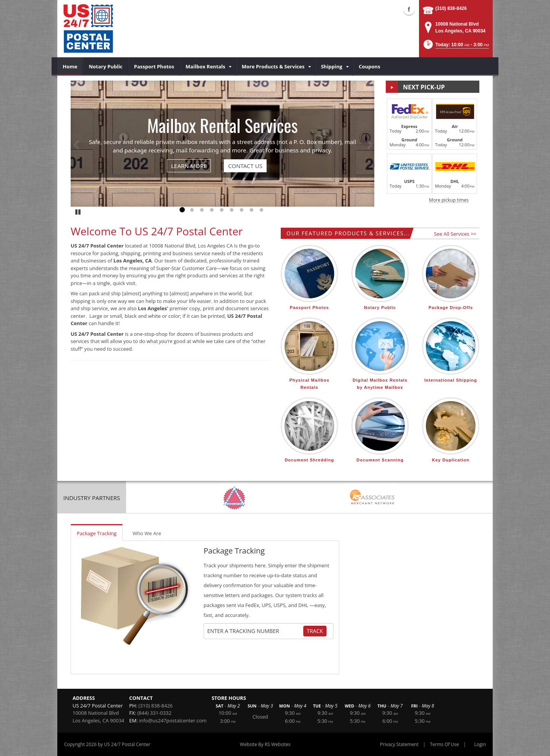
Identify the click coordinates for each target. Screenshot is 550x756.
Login (480, 744)
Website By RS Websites (265, 744)
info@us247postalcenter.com (173, 720)
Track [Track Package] (315, 631)
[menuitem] (70, 66)
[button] (456, 47)
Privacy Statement (399, 744)
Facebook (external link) (409, 9)
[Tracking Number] (255, 631)
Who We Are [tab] (147, 533)
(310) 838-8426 (451, 8)
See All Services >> (455, 234)
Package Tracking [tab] (97, 533)
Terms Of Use (445, 744)
